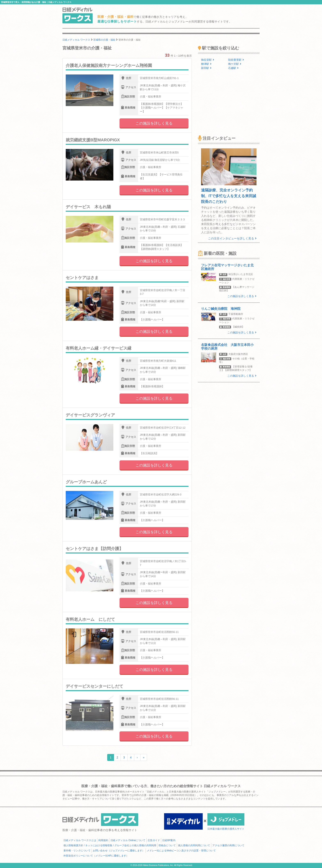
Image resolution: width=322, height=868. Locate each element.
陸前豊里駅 (236, 60)
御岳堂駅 (208, 60)
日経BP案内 (169, 840)
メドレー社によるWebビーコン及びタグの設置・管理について (181, 851)
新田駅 (206, 68)
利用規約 (103, 840)
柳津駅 (206, 64)
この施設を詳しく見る (154, 123)
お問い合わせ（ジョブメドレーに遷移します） (119, 851)
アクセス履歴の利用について (228, 845)
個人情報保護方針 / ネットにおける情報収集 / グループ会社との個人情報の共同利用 (110, 845)
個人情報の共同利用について (194, 845)
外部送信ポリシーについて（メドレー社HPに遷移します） (96, 856)
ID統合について (167, 845)
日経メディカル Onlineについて (128, 840)
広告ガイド (154, 840)
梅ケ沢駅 (235, 64)
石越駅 (233, 68)
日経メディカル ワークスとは (80, 840)
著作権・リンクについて (77, 851)
